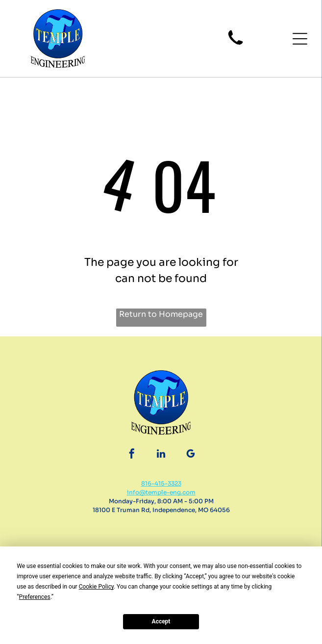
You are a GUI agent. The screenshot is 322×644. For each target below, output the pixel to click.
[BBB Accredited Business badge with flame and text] (87, 541)
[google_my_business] (191, 455)
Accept (161, 621)
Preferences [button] (35, 597)
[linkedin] (161, 455)
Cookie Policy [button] (96, 587)
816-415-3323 (161, 483)
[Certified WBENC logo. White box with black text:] (235, 541)
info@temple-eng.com (161, 492)
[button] (300, 39)
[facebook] (132, 455)
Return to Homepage (161, 314)
